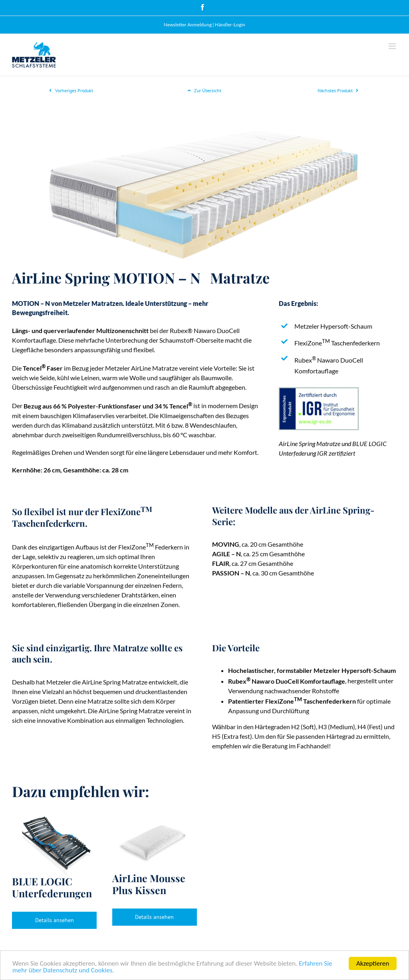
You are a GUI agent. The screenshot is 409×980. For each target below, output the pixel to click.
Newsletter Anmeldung (188, 25)
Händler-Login (230, 25)
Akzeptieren (373, 963)
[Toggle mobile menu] (393, 46)
